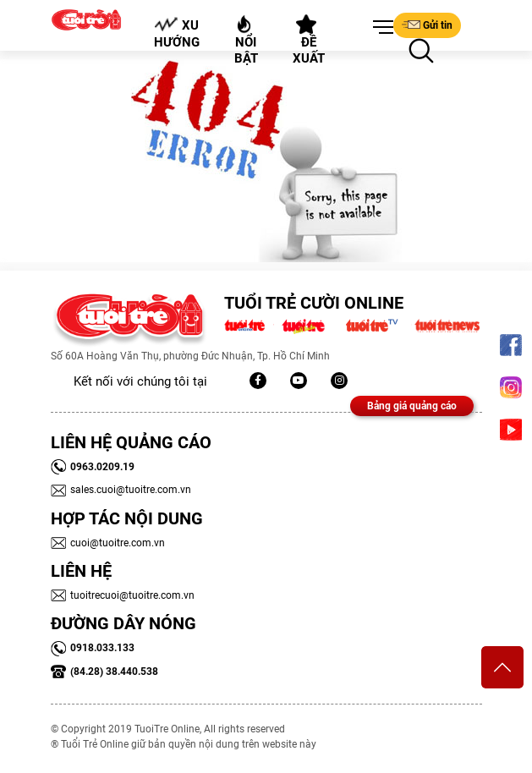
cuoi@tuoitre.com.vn (108, 543)
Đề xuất (309, 41)
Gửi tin (427, 25)
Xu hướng (177, 33)
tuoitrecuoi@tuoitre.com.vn (123, 595)
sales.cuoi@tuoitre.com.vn (121, 490)
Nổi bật (246, 40)
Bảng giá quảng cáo (412, 406)
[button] (380, 28)
